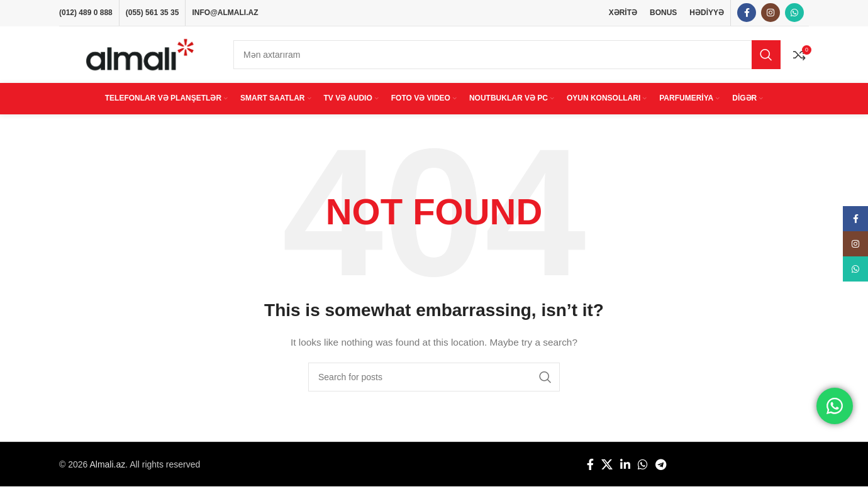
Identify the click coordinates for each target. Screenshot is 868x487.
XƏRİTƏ (623, 13)
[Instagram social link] (771, 13)
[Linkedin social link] (625, 465)
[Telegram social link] (661, 465)
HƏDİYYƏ (707, 13)
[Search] (507, 55)
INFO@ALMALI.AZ (225, 13)
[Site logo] (140, 54)
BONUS (663, 13)
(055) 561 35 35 (153, 13)
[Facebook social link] (747, 13)
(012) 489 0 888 (86, 13)
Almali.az (107, 464)
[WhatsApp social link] (794, 13)
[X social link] (607, 465)
